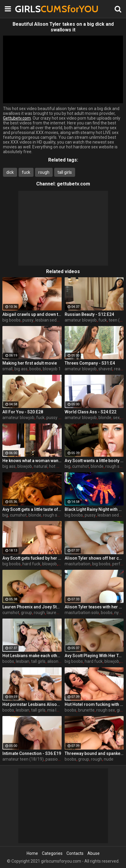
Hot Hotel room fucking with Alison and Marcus (94, 704)
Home (32, 853)
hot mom (58, 466)
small (7, 369)
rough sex (115, 466)
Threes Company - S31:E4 (90, 363)
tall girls (65, 172)
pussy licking (58, 418)
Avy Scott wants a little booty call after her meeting (94, 461)
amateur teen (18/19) (23, 759)
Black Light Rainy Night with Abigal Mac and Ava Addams (94, 509)
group (26, 613)
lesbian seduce (49, 320)
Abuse (94, 853)
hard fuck (31, 564)
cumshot (81, 466)
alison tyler (57, 661)
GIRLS (30, 9)
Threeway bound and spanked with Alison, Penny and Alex (94, 753)
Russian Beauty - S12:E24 (89, 314)
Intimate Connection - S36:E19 (32, 753)
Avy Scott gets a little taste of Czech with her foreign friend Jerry (32, 509)
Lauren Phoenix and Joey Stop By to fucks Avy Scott (32, 607)
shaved (105, 369)
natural (41, 466)
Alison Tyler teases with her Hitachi (94, 607)
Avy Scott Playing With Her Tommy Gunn (94, 656)
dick (10, 172)
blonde (105, 418)
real (118, 369)
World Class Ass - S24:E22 (91, 412)
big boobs (12, 320)
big (67, 466)
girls (121, 710)
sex (116, 418)
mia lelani (56, 710)
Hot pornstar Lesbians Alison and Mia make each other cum (32, 704)
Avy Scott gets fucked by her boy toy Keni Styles (32, 558)
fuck (26, 172)
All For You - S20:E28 (23, 412)
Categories (52, 853)
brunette (86, 710)
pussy (28, 320)
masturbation (78, 564)
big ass (21, 369)
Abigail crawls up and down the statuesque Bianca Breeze (32, 314)
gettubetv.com (73, 184)
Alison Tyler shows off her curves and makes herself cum (94, 558)
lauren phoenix (61, 613)
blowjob (25, 466)
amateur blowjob (81, 320)
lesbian (23, 661)
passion (53, 759)
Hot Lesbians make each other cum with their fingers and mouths (32, 656)
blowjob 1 (52, 369)
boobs (35, 369)
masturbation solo (82, 613)
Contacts (75, 853)
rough (44, 172)
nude (109, 759)
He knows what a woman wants (32, 461)
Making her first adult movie (30, 363)
